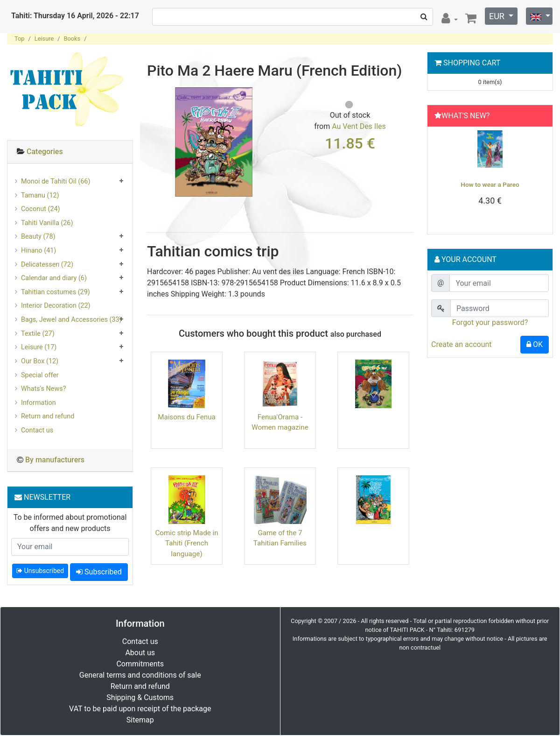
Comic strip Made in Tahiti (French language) (186, 544)
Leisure (44, 39)
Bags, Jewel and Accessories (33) (71, 320)
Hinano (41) (38, 251)
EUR (498, 16)
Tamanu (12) (40, 195)
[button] (440, 178)
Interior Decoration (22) (56, 306)
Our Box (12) (40, 361)
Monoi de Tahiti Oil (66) (56, 181)
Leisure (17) (39, 347)
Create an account (462, 344)
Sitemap (140, 720)
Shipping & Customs (140, 697)
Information (38, 403)
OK (535, 344)
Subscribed (99, 572)
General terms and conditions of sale (140, 675)
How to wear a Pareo (490, 184)
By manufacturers (55, 460)
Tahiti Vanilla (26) (47, 223)
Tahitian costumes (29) (56, 292)
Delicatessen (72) (47, 265)
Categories (45, 152)
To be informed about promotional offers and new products (70, 523)
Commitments (140, 664)
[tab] (70, 152)
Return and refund (48, 416)
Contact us (37, 430)
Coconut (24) (41, 209)
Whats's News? (44, 389)
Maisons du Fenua (187, 417)
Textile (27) (38, 334)
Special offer (40, 375)
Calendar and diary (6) (54, 278)
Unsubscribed (40, 571)
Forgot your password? (490, 322)
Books (72, 39)
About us (140, 653)
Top (20, 39)
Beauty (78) (38, 237)
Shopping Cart (472, 63)
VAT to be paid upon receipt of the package (140, 709)
